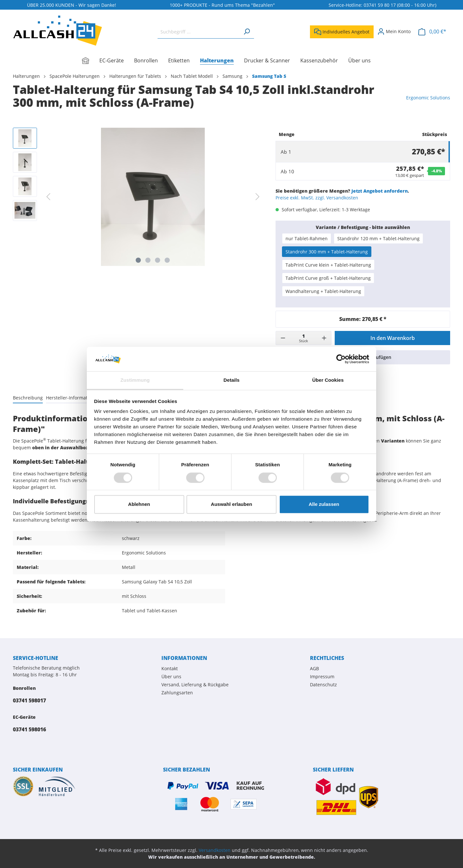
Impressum (322, 676)
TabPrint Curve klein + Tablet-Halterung (328, 265)
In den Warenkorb (393, 338)
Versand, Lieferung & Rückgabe (195, 685)
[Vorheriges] (48, 197)
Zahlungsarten (177, 693)
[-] (283, 338)
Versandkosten (215, 850)
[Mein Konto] (394, 32)
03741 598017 (29, 700)
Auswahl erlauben (232, 504)
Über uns (171, 676)
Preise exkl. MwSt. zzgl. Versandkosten (317, 198)
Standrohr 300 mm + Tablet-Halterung (327, 252)
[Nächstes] (258, 197)
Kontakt (170, 668)
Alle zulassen (324, 504)
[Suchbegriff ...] (199, 32)
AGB (314, 668)
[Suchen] (247, 32)
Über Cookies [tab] (328, 380)
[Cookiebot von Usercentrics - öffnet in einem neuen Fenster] (341, 359)
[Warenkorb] (432, 32)
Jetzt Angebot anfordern (380, 191)
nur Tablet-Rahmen (307, 238)
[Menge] (304, 338)
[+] (324, 338)
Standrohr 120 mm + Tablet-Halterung (378, 238)
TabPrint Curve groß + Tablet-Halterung (328, 278)
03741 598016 (29, 729)
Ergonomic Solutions (428, 98)
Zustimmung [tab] (135, 380)
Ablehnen (139, 504)
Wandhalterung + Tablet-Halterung (323, 291)
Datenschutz (323, 685)
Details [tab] (232, 380)
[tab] (28, 397)
